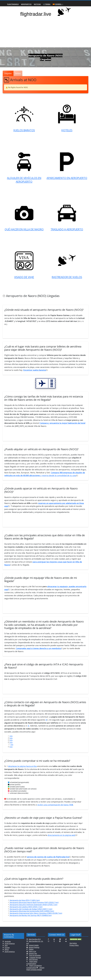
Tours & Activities (35, 959)
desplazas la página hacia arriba (22, 770)
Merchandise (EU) (35, 943)
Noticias (37, 4)
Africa (6, 953)
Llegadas (8, 73)
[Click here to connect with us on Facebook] (48, 943)
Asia (6, 949)
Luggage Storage (35, 961)
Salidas (18, 73)
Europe (7, 951)
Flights (31, 953)
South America (9, 947)
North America (9, 955)
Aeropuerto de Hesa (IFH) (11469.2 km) (24, 904)
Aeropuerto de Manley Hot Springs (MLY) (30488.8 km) (30, 919)
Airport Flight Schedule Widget (35, 972)
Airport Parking (34, 951)
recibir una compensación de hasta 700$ (55, 808)
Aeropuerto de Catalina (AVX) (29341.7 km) (25, 910)
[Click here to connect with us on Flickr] (60, 943)
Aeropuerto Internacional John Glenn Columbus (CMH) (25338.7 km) (35, 917)
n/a (10, 740)
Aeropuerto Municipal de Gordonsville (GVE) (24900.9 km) (31, 915)
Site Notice (73, 947)
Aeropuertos (26, 4)
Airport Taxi (33, 957)
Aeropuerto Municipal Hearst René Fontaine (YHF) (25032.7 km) (33, 906)
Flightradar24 (13, 4)
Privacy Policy (74, 949)
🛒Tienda (47, 4)
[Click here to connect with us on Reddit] (60, 945)
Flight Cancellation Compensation (34, 970)
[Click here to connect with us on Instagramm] (49, 945)
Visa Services (33, 963)
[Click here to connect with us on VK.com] (66, 945)
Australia (8, 945)
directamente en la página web (62, 839)
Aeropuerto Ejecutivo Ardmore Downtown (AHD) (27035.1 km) (33, 908)
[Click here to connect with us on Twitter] (66, 943)
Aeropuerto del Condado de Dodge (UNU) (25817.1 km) (30, 913)
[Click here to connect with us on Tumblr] (54, 945)
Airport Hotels (34, 949)
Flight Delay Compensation (32, 966)
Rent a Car (32, 955)
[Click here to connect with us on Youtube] (54, 943)
